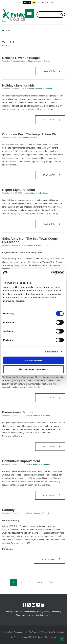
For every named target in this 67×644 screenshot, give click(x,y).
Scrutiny (8, 510)
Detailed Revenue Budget (21, 58)
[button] (62, 639)
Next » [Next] (39, 582)
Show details (52, 352)
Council (47, 61)
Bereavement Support (18, 412)
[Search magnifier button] (62, 15)
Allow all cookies (34, 360)
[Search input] (49, 15)
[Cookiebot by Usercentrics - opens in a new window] (51, 273)
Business (44, 193)
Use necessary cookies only (33, 369)
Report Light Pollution (19, 190)
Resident (48, 89)
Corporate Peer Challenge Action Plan (30, 134)
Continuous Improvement (21, 461)
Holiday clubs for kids (18, 85)
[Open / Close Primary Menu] (29, 14)
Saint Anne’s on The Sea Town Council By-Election (31, 240)
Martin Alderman (35, 61)
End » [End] (51, 582)
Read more (53, 72)
